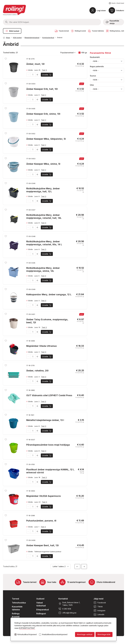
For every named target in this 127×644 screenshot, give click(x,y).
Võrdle (30, 70)
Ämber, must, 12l (35, 64)
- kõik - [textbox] (95, 61)
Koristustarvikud (48, 38)
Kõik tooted (12, 31)
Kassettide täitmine (17, 608)
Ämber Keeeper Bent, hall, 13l (42, 545)
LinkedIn (99, 615)
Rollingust (41, 614)
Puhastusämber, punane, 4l (41, 521)
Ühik (92, 85)
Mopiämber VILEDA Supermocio (44, 496)
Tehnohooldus (19, 603)
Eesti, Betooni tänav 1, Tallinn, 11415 (69, 604)
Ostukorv (120, 10)
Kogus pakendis (97, 66)
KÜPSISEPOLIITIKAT (27, 628)
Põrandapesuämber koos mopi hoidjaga (48, 445)
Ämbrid (60, 38)
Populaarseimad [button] (68, 53)
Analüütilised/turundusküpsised (55, 634)
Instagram (99, 611)
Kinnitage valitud (85, 634)
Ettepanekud (43, 610)
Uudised (40, 599)
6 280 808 (65, 609)
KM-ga (84, 53)
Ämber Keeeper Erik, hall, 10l (42, 89)
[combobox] (107, 61)
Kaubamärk (95, 57)
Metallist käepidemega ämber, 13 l (45, 420)
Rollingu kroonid (16, 615)
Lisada (47, 75)
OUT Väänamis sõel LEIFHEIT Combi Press (49, 395)
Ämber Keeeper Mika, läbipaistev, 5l (46, 139)
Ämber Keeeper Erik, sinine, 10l (43, 114)
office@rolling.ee (67, 613)
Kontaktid (63, 599)
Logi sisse (101, 10)
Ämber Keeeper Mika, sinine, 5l (43, 164)
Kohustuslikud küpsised (27, 634)
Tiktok (98, 607)
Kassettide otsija (112, 22)
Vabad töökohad (41, 604)
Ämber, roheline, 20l (37, 371)
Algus (8, 38)
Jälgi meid (98, 599)
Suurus (93, 76)
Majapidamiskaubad (32, 38)
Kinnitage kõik (104, 634)
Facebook (100, 603)
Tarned (15, 599)
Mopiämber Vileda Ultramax (42, 346)
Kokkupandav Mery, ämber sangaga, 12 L (49, 294)
